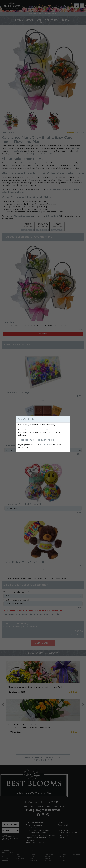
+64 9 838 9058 (46, 445)
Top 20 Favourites (49, 430)
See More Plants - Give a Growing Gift (39, 440)
